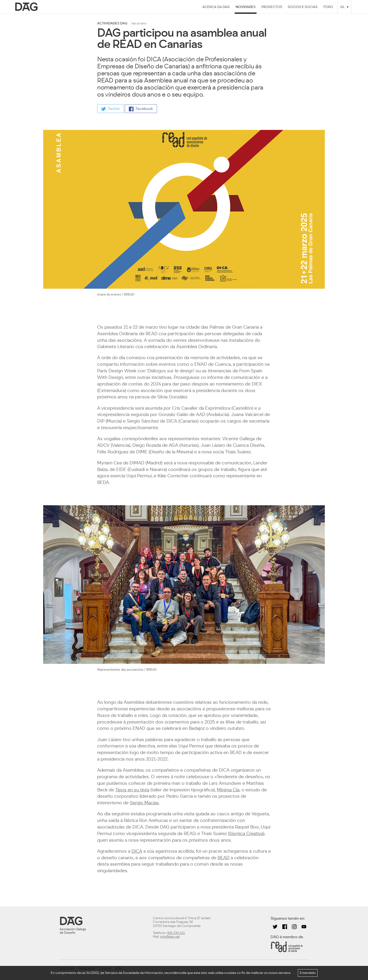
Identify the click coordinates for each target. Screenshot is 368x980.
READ (224, 858)
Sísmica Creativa (246, 834)
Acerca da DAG (216, 7)
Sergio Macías (144, 803)
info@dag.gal (170, 937)
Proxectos (272, 7)
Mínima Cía (228, 790)
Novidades (246, 7)
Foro (328, 7)
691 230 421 (176, 933)
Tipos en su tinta (132, 790)
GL (342, 7)
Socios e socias (303, 7)
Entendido (308, 973)
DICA (137, 851)
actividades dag (112, 23)
